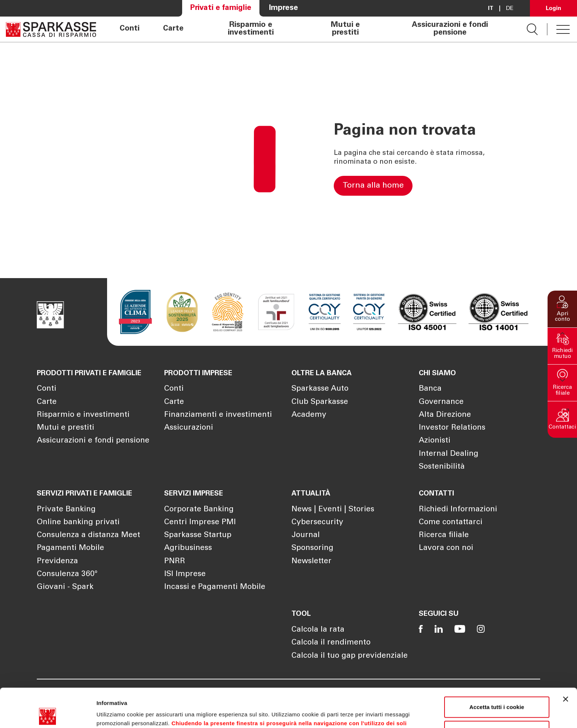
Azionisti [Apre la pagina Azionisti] (435, 441)
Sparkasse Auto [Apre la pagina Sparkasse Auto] (320, 389)
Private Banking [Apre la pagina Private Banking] (66, 510)
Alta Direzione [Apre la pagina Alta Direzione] (445, 415)
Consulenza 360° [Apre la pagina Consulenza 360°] (67, 574)
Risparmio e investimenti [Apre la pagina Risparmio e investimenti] (251, 29)
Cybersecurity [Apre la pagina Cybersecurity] (317, 523)
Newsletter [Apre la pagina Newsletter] (311, 562)
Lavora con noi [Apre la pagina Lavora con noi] (446, 548)
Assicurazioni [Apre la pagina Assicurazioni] (189, 428)
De (510, 8)
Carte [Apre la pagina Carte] (173, 29)
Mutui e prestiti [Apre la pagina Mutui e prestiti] (345, 29)
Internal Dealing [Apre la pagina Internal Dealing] (449, 454)
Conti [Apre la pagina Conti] (130, 29)
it (491, 8)
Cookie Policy (359, 693)
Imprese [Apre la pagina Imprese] (284, 8)
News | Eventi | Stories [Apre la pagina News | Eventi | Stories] (333, 510)
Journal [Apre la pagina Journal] (306, 535)
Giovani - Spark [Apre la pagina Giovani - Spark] (65, 587)
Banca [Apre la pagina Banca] (430, 389)
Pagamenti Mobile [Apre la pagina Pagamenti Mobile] (70, 548)
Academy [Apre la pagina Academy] (309, 415)
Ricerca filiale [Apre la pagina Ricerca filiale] (444, 535)
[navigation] (311, 29)
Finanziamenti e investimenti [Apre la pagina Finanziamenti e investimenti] (218, 415)
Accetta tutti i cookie (497, 668)
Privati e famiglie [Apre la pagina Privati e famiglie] (221, 8)
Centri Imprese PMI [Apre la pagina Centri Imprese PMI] (200, 523)
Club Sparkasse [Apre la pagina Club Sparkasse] (320, 402)
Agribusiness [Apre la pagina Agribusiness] (188, 548)
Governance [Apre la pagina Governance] (441, 402)
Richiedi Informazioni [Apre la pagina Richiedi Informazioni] (458, 510)
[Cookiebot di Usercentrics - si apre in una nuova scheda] (48, 714)
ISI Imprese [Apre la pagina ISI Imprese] (185, 574)
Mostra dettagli (116, 713)
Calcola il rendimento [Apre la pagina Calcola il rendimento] (331, 643)
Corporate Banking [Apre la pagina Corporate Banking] (199, 510)
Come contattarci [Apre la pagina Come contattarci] (451, 523)
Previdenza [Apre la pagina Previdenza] (57, 562)
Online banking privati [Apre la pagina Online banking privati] (78, 523)
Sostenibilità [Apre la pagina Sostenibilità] (442, 467)
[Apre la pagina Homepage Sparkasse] (51, 29)
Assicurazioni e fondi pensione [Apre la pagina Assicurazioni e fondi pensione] (450, 29)
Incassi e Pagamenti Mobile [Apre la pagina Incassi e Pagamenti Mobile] (215, 587)
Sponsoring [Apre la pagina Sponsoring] (312, 548)
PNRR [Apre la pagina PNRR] (175, 562)
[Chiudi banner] (566, 660)
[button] (562, 309)
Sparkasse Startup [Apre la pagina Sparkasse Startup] (198, 535)
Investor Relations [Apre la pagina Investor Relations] (452, 428)
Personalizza (497, 692)
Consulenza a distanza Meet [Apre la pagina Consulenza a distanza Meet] (89, 535)
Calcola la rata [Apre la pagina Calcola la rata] (318, 630)
